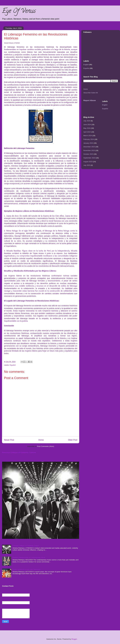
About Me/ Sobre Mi (91, 93)
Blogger (74, 639)
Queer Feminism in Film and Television (26, 569)
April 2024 (87, 132)
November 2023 (89, 150)
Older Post (73, 440)
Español (13, 365)
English (86, 65)
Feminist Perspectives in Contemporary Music (29, 558)
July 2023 (87, 165)
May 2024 (87, 128)
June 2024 (87, 125)
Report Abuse (90, 100)
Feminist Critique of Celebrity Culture (19, 452)
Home (41, 440)
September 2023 (89, 158)
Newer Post (9, 440)
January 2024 (88, 143)
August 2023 (88, 162)
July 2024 (87, 121)
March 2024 (88, 136)
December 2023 (89, 147)
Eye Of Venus (19, 12)
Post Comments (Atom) (46, 446)
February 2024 (89, 139)
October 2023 (88, 154)
